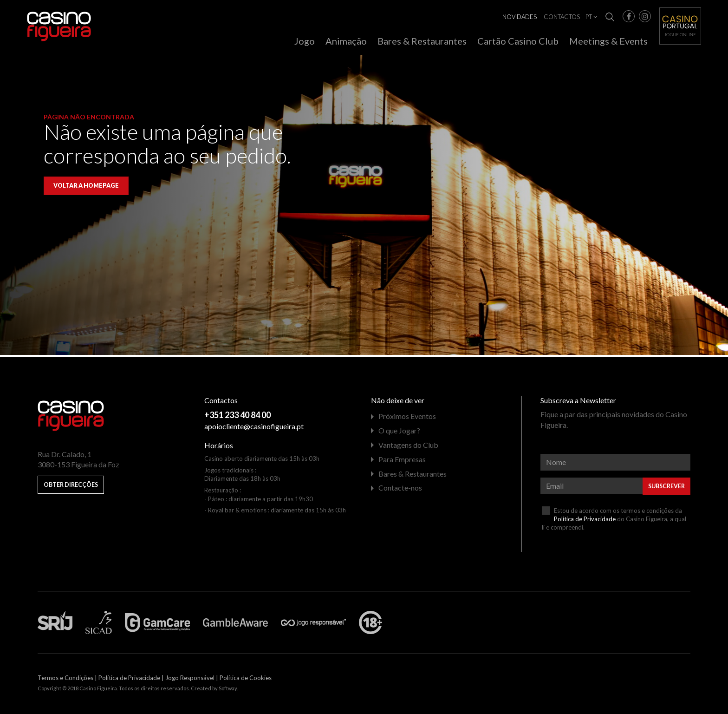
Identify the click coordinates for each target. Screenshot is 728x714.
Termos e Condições (65, 680)
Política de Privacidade (585, 521)
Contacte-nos (400, 490)
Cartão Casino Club (518, 41)
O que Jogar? (399, 433)
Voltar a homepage (86, 188)
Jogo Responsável (190, 680)
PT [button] (591, 17)
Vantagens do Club (408, 447)
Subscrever (666, 488)
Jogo (305, 41)
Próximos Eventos (407, 418)
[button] (629, 16)
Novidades (520, 17)
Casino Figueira (46, 19)
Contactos (562, 17)
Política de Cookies (246, 680)
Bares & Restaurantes (422, 41)
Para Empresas (402, 461)
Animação (346, 41)
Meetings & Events (608, 41)
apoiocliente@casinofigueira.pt (254, 429)
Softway (228, 691)
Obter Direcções (71, 487)
